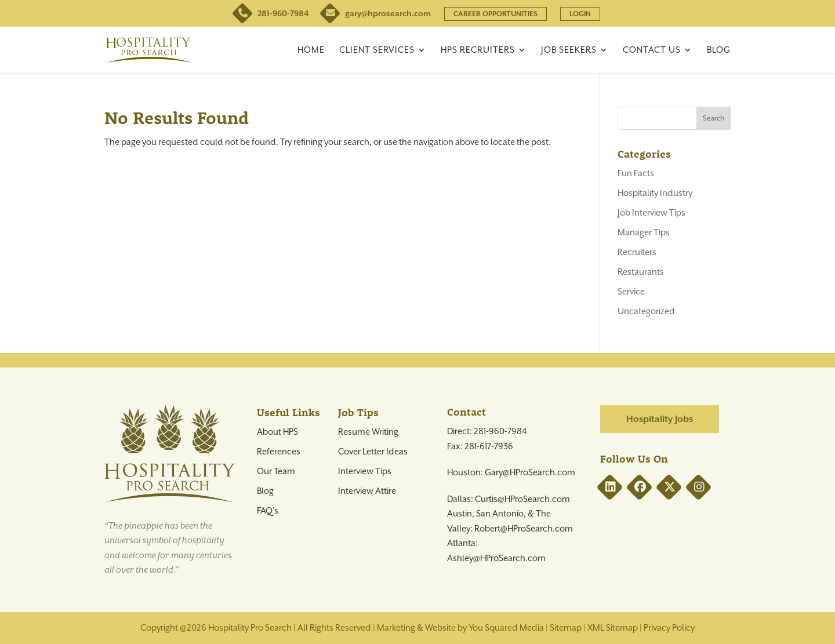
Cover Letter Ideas (373, 452)
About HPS (277, 432)
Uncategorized (646, 311)
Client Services (377, 50)
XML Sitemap (613, 628)
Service (631, 292)
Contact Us (652, 50)
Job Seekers (569, 50)
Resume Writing (368, 432)
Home (311, 50)
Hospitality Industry (655, 193)
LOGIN (580, 14)
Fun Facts (636, 173)
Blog (719, 50)
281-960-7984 (272, 13)
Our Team (276, 471)
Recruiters (637, 252)
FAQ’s (268, 511)
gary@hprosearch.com (377, 13)
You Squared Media (506, 628)
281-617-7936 (489, 446)
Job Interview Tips (651, 213)
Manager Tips (644, 232)
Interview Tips (365, 471)
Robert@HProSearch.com (524, 529)
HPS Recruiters (478, 50)
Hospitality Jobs (660, 419)
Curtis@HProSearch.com (522, 499)
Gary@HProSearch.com (530, 472)
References (279, 452)
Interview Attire (367, 491)
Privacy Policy (669, 628)
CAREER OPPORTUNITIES (495, 14)
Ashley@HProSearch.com (496, 558)
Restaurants (641, 272)
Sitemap (566, 628)
